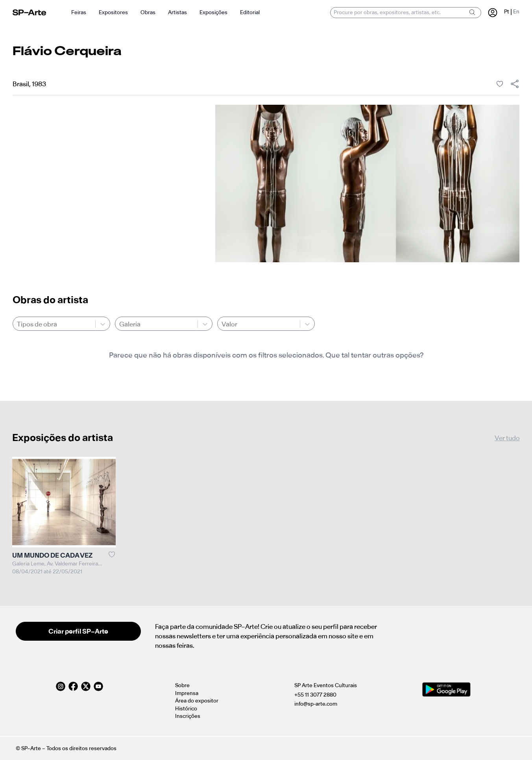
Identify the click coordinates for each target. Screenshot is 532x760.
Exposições (213, 12)
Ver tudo (507, 438)
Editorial (250, 12)
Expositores (113, 12)
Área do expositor (197, 701)
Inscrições (188, 716)
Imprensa (187, 693)
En (516, 12)
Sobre (182, 685)
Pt (507, 12)
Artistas (177, 12)
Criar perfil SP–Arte (78, 631)
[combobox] (18, 324)
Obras (148, 12)
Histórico (186, 709)
